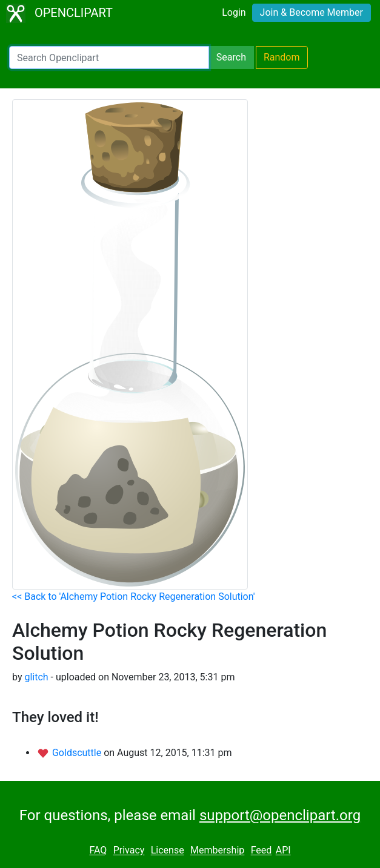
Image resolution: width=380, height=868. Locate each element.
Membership (217, 851)
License (168, 851)
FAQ (98, 851)
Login (234, 12)
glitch (36, 677)
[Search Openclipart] (109, 58)
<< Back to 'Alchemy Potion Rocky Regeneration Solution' (134, 597)
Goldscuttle (78, 753)
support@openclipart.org (280, 815)
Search (231, 57)
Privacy (129, 851)
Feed (262, 851)
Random (282, 57)
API (283, 851)
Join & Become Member (312, 12)
